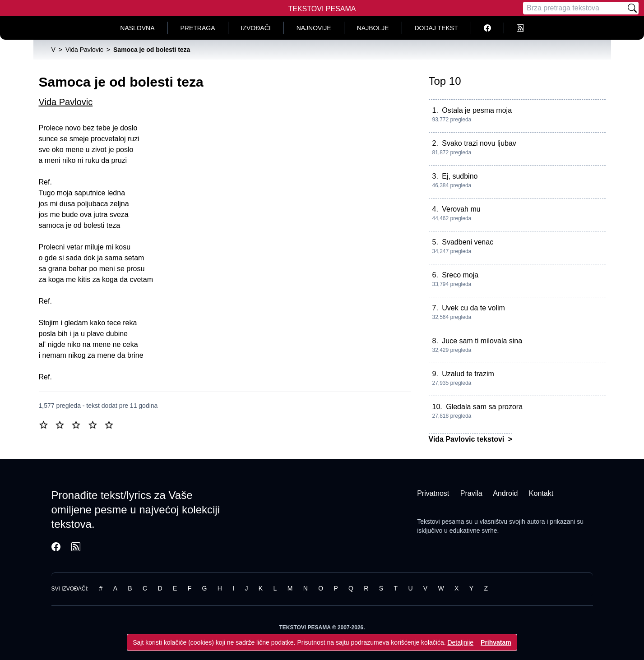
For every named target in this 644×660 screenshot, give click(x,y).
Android (505, 493)
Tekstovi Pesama (322, 9)
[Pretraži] (632, 8)
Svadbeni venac (468, 242)
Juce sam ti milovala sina (482, 341)
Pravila (471, 493)
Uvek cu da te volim (473, 308)
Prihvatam (496, 642)
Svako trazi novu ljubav (479, 143)
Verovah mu (461, 209)
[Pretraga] (575, 8)
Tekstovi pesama (440, 522)
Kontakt (541, 493)
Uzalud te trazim (468, 374)
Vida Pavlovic (66, 102)
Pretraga (198, 28)
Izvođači (256, 28)
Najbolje (373, 28)
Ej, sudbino (460, 176)
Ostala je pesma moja (477, 110)
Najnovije (314, 28)
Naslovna (137, 28)
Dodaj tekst (436, 28)
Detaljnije (460, 642)
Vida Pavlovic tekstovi (468, 439)
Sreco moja (460, 275)
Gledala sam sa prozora (484, 407)
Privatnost (433, 493)
